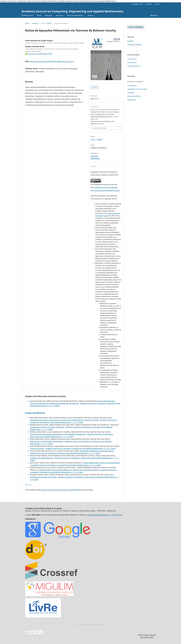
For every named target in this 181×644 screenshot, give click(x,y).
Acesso (157, 4)
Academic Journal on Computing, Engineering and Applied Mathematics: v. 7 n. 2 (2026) (73, 421)
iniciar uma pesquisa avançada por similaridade (60, 490)
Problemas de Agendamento (42, 458)
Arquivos (49, 15)
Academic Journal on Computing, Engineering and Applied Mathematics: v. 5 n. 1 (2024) (66, 465)
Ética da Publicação (75, 15)
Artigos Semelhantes (35, 413)
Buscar (154, 15)
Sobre (90, 15)
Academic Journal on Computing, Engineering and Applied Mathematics (72, 11)
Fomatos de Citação (99, 128)
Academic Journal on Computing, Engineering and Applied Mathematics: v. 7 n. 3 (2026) (73, 471)
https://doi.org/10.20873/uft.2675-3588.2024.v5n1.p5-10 (52, 61)
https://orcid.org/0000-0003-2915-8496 (40, 54)
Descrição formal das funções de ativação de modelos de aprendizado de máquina (72, 402)
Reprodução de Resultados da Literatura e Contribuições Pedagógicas (58, 434)
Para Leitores (132, 59)
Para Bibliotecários (134, 66)
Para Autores (132, 62)
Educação (94, 156)
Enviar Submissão (136, 27)
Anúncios (60, 15)
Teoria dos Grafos (37, 448)
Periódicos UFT (27, 15)
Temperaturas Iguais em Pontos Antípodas (47, 427)
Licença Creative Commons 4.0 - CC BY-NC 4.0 (104, 515)
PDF (95, 87)
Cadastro (149, 4)
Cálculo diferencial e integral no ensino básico (101, 463)
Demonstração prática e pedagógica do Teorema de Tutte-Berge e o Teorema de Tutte (65, 420)
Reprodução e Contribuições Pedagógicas (47, 441)
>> (30, 484)
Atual (39, 15)
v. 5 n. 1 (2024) (46, 23)
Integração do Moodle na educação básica (97, 451)
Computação (132, 85)
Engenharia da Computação (137, 89)
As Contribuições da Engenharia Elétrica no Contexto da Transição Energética (68, 470)
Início (27, 23)
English (130, 41)
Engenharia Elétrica (134, 96)
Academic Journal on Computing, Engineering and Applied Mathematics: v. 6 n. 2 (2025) (65, 453)
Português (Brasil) (135, 45)
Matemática (95, 158)
